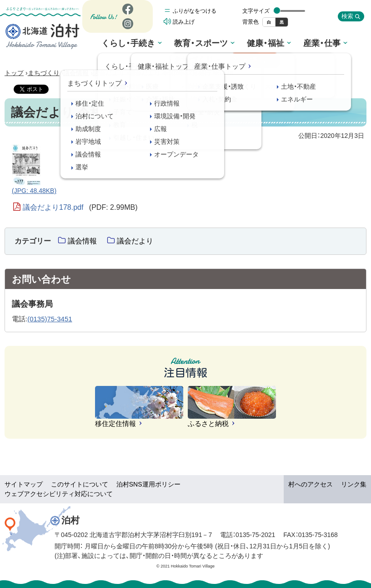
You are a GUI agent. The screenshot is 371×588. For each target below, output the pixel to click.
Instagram (127, 31)
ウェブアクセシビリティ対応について (59, 494)
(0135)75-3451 (50, 319)
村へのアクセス (311, 484)
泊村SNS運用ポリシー (148, 484)
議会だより (109, 73)
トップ (14, 73)
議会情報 (76, 73)
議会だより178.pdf (80, 208)
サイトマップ (24, 484)
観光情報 (344, 45)
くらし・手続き (121, 44)
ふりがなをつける (195, 13)
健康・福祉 (217, 44)
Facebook (127, 17)
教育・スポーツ (172, 44)
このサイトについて (80, 484)
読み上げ (184, 24)
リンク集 (354, 484)
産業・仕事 (257, 44)
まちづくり (297, 44)
